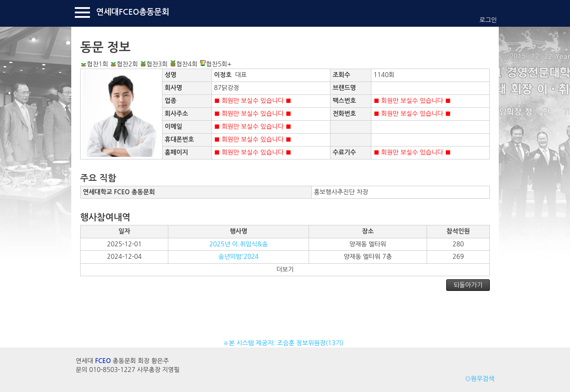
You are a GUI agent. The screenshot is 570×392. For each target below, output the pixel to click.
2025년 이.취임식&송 (238, 244)
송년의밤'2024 (238, 257)
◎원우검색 (480, 379)
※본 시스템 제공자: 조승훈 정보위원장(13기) (285, 343)
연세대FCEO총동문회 (133, 12)
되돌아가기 (468, 285)
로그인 (488, 20)
